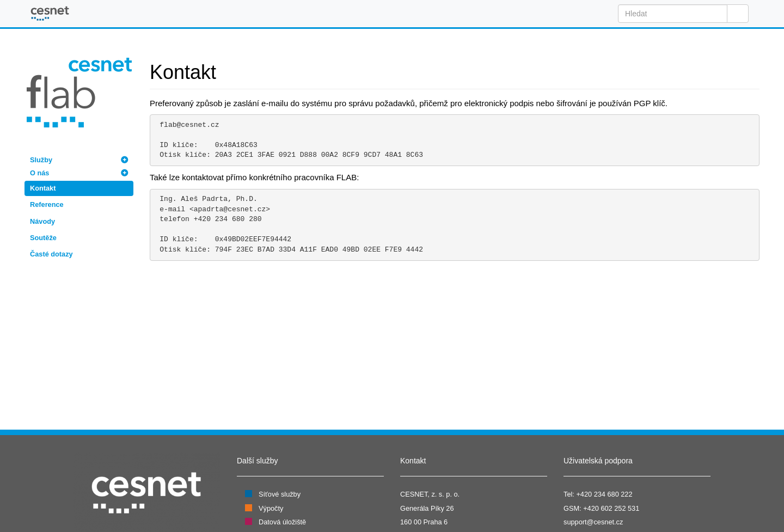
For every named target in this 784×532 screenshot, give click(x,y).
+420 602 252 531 (611, 508)
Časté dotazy (51, 254)
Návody (42, 221)
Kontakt (43, 188)
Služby (41, 160)
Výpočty (271, 508)
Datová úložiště (282, 522)
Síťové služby (280, 494)
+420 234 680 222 (604, 494)
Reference (47, 204)
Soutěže (43, 238)
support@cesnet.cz (593, 522)
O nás (39, 173)
